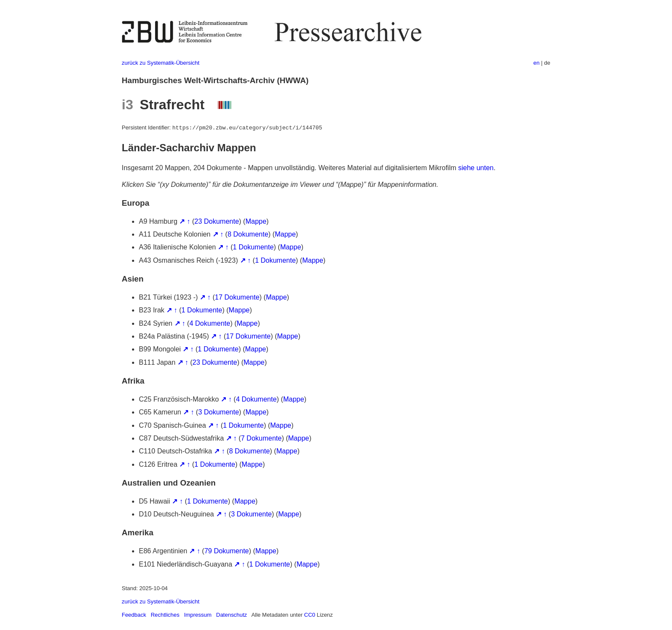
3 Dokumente (218, 412)
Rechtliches (165, 615)
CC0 (310, 615)
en (537, 63)
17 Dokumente (237, 297)
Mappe (256, 221)
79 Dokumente (227, 551)
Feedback (134, 615)
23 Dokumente (217, 221)
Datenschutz (231, 615)
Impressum (198, 615)
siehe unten (476, 168)
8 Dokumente (248, 234)
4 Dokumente (210, 323)
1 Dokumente (253, 247)
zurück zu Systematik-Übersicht (160, 63)
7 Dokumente (261, 438)
